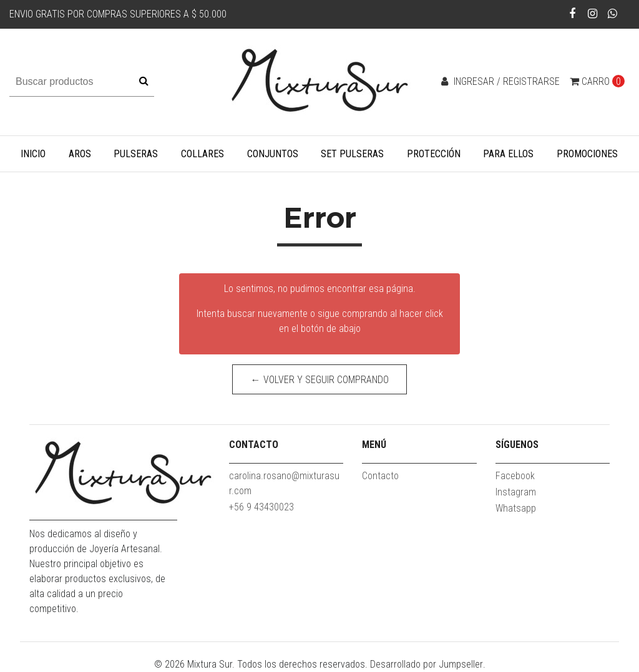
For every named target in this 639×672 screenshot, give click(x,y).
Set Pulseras (352, 154)
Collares (202, 154)
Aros (80, 154)
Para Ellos (508, 154)
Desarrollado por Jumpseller (427, 664)
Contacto (380, 476)
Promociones (587, 154)
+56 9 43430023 (261, 507)
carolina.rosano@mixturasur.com (284, 483)
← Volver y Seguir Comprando (320, 380)
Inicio (33, 154)
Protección (434, 154)
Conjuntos (273, 154)
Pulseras (136, 154)
